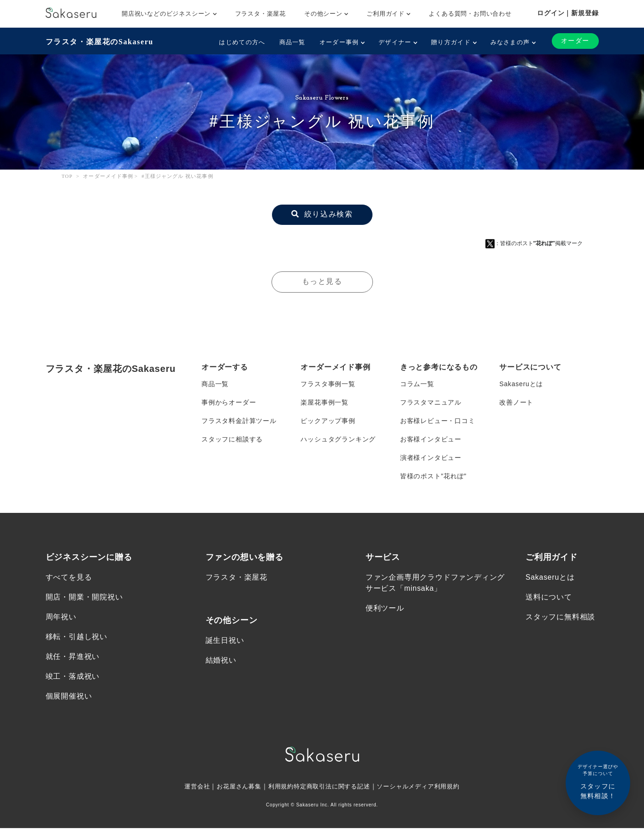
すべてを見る (69, 577)
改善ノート (516, 402)
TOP (67, 176)
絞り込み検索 (322, 214)
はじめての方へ (242, 42)
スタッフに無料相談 (560, 617)
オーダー (575, 41)
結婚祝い (221, 661)
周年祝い (61, 617)
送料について (549, 597)
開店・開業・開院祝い (84, 597)
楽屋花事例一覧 (325, 402)
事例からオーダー (229, 402)
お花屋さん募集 (233, 787)
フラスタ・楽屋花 (260, 14)
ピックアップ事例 (328, 421)
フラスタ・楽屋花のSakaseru (100, 42)
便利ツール (385, 609)
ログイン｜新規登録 (568, 13)
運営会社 (189, 787)
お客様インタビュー (431, 439)
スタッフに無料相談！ (598, 781)
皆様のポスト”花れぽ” (433, 476)
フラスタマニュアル (431, 402)
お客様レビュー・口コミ (438, 421)
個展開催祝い (69, 697)
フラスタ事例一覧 (328, 384)
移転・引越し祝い (77, 637)
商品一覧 (292, 42)
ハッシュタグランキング (338, 439)
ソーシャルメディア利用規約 (424, 787)
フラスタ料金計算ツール (239, 421)
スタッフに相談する (232, 439)
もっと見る (322, 281)
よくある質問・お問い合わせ (470, 14)
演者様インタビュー (431, 458)
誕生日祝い (225, 640)
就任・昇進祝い (73, 657)
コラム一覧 (417, 384)
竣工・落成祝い (73, 677)
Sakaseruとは (521, 384)
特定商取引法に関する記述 (332, 787)
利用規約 (278, 787)
